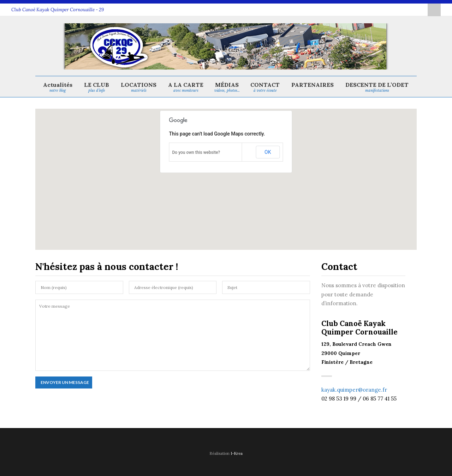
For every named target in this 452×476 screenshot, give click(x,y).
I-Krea (237, 453)
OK (268, 152)
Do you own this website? (196, 152)
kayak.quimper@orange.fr (354, 390)
